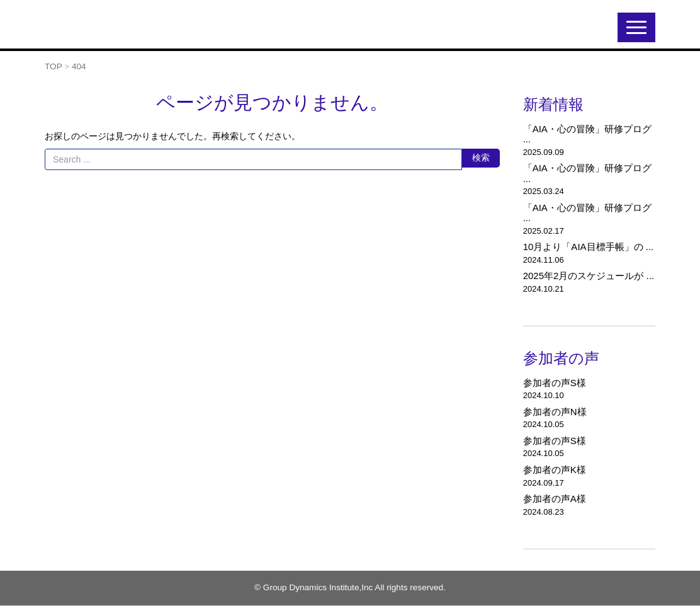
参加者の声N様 (555, 412)
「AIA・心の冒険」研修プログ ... (587, 134)
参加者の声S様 (555, 383)
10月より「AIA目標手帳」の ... (589, 247)
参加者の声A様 (555, 499)
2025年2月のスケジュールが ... (589, 276)
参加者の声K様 (555, 470)
